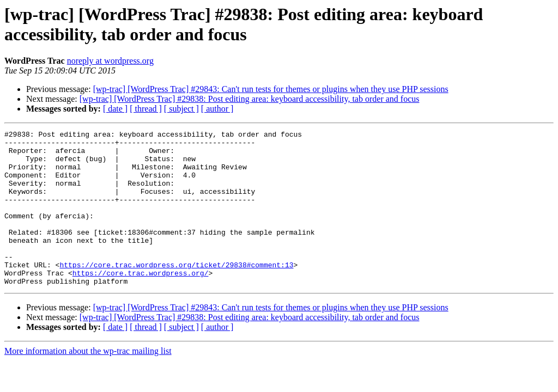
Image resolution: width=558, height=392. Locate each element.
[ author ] (217, 109)
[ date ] (115, 109)
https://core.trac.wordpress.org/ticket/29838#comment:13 (176, 292)
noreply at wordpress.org (110, 61)
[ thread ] (146, 109)
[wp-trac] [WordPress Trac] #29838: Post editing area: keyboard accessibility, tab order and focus (250, 99)
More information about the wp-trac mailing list (88, 382)
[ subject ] (181, 109)
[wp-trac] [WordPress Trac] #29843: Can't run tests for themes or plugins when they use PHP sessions (271, 89)
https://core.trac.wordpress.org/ (141, 302)
